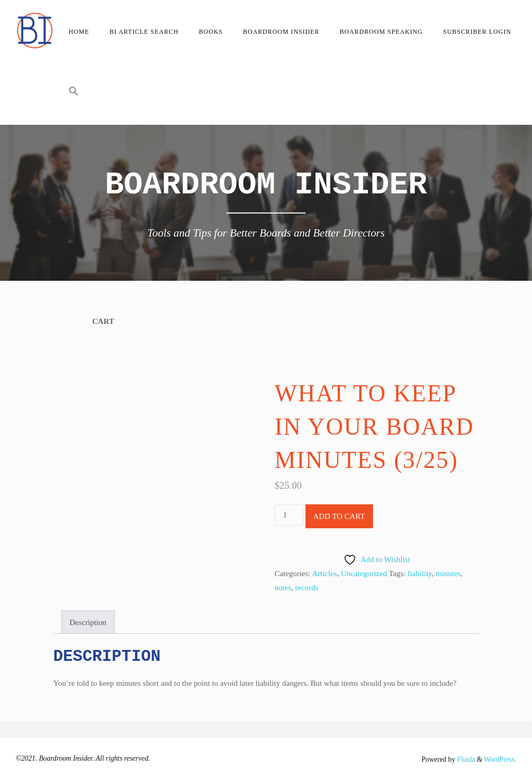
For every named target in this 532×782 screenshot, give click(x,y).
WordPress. (500, 759)
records (307, 587)
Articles (325, 573)
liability (420, 573)
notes (283, 587)
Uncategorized (364, 573)
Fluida (465, 759)
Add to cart (339, 516)
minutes (448, 573)
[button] (74, 94)
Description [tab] (88, 622)
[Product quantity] (289, 515)
